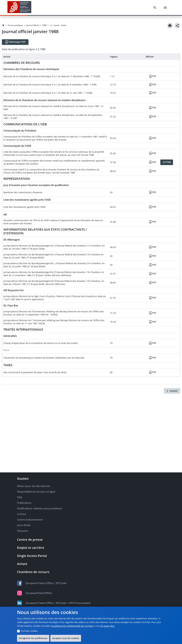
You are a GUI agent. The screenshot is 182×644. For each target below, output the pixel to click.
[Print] (170, 26)
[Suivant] (172, 391)
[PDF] (152, 76)
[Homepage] (3, 25)
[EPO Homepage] (19, 8)
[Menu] (166, 8)
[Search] (156, 8)
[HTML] (167, 162)
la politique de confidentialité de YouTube (72, 626)
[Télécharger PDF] (15, 42)
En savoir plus (107, 626)
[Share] (177, 26)
